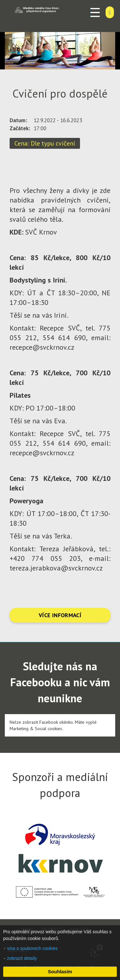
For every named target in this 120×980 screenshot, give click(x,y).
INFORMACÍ (67, 615)
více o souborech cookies (32, 948)
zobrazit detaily (22, 958)
